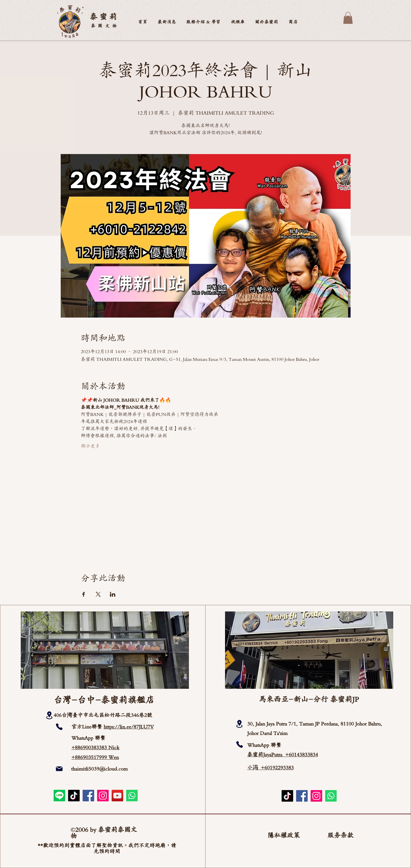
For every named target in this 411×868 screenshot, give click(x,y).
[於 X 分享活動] (98, 594)
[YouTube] (117, 796)
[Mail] (59, 769)
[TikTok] (74, 796)
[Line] (59, 796)
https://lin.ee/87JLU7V (129, 727)
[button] (267, 22)
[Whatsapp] (132, 796)
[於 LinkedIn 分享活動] (113, 594)
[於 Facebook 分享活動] (84, 594)
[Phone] (59, 727)
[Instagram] (103, 796)
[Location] (49, 715)
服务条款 (341, 835)
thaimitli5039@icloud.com (99, 769)
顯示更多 (90, 446)
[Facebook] (88, 796)
